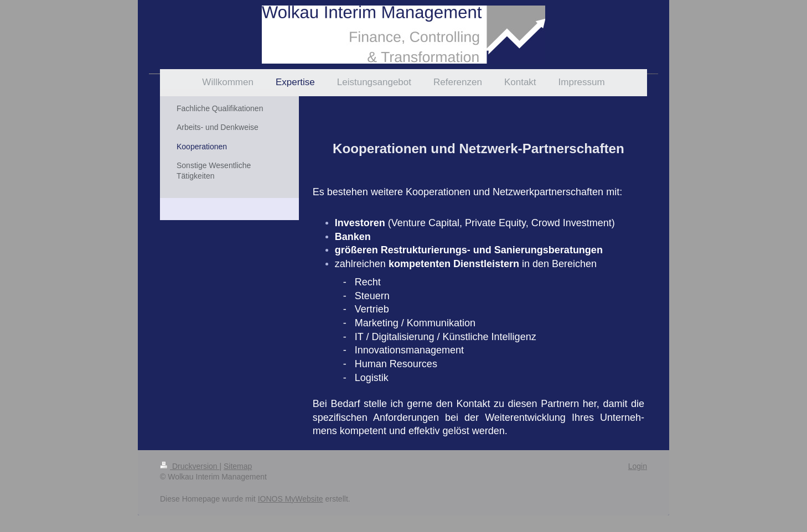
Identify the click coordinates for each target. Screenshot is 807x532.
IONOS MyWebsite (291, 499)
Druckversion (190, 466)
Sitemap (238, 466)
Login (638, 466)
